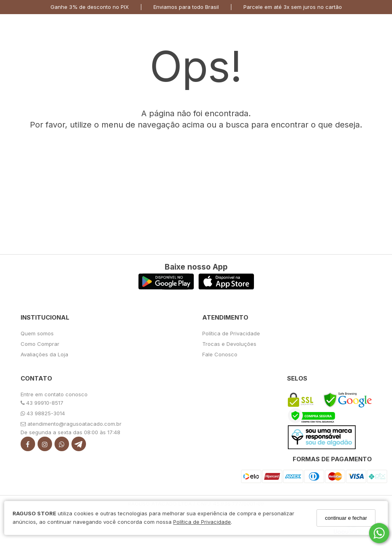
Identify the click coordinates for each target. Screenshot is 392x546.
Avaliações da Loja (44, 354)
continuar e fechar (346, 518)
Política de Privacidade (202, 522)
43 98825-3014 (43, 413)
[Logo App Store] (226, 288)
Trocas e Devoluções (229, 344)
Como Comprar (40, 344)
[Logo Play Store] (166, 288)
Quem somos (37, 333)
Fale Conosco (220, 354)
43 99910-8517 (42, 403)
